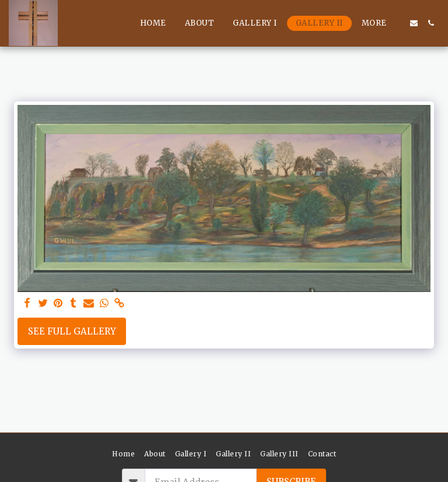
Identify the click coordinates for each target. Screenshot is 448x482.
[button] (414, 23)
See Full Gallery (72, 331)
